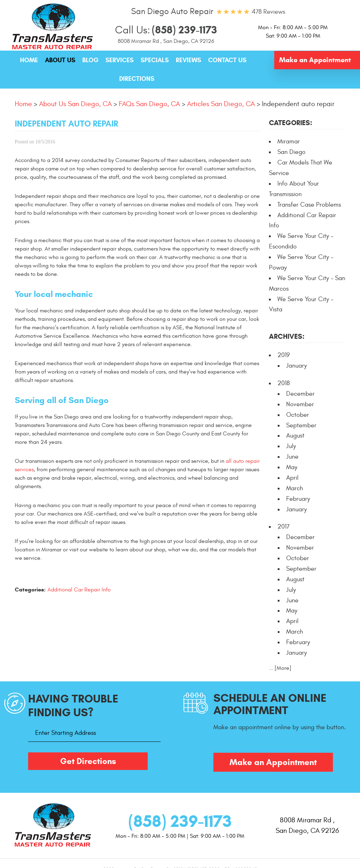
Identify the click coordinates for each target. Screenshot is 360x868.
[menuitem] (29, 60)
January (297, 366)
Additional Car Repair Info (79, 590)
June (292, 457)
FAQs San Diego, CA (149, 104)
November (300, 404)
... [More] (280, 668)
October (298, 415)
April (292, 478)
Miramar (289, 141)
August (295, 436)
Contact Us (227, 60)
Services (120, 60)
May (292, 467)
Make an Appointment (315, 60)
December (300, 394)
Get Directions (88, 761)
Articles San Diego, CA (221, 104)
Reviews (188, 60)
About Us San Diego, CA (75, 104)
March (295, 488)
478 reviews (268, 12)
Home (29, 60)
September (301, 425)
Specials (155, 60)
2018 (284, 383)
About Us (60, 60)
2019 (284, 355)
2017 (284, 527)
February (298, 499)
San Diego (291, 152)
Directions (137, 79)
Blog (90, 60)
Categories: (291, 123)
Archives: (287, 336)
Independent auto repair (298, 104)
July (291, 446)
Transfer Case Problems (309, 205)
